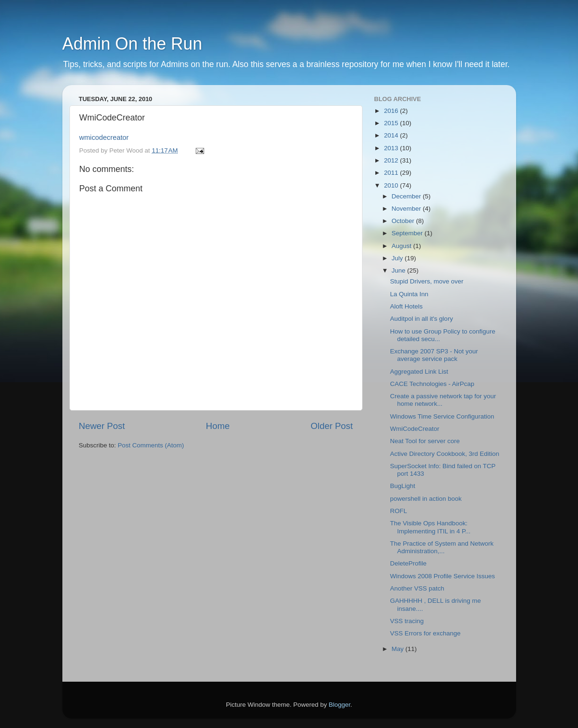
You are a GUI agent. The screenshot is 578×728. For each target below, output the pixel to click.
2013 (392, 148)
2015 (392, 123)
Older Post (332, 426)
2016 (392, 111)
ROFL (398, 511)
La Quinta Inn (409, 294)
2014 (392, 135)
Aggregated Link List (419, 372)
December (407, 196)
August (403, 246)
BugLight (402, 486)
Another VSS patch (417, 588)
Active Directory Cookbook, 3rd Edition (444, 454)
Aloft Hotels (406, 306)
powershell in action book (426, 499)
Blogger (340, 705)
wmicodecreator (104, 137)
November (407, 209)
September (408, 233)
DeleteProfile (408, 563)
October (404, 221)
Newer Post (102, 426)
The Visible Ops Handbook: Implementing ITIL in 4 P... (430, 527)
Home (218, 426)
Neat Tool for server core (425, 441)
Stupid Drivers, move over (427, 281)
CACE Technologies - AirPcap (432, 384)
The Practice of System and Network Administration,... (442, 547)
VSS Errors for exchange (425, 633)
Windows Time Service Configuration (442, 416)
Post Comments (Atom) (151, 445)
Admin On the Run (132, 44)
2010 (392, 185)
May (399, 649)
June (400, 270)
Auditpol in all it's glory (421, 319)
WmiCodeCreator (414, 429)
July (398, 258)
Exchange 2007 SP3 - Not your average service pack (434, 355)
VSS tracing (407, 621)
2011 (392, 173)
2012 (392, 160)
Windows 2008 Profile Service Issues (442, 576)
